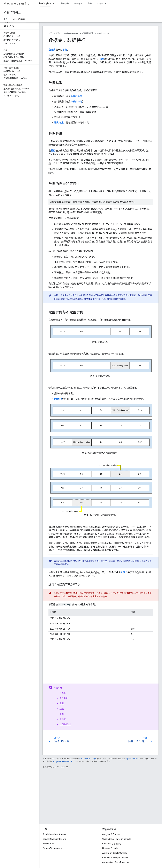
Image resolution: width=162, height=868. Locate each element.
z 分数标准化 (65, 724)
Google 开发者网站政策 (63, 761)
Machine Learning (16, 3)
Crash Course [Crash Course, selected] (20, 19)
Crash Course (103, 33)
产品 (58, 33)
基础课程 (65, 3)
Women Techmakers (52, 848)
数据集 (63, 693)
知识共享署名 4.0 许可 (88, 759)
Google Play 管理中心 (112, 844)
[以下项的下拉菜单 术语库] (107, 3)
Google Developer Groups (54, 834)
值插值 (63, 719)
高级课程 (78, 3)
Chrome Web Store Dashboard (116, 862)
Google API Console (111, 834)
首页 (6, 19)
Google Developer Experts (54, 839)
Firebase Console (110, 848)
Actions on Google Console (115, 853)
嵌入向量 (64, 698)
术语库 (100, 3)
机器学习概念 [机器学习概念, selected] (45, 3)
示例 (62, 703)
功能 (62, 709)
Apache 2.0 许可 (133, 759)
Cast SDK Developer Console (115, 858)
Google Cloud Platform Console (117, 839)
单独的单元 (76, 96)
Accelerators (49, 844)
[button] (19, 36)
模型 (62, 714)
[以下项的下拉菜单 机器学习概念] (55, 3)
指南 (90, 3)
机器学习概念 (12, 13)
